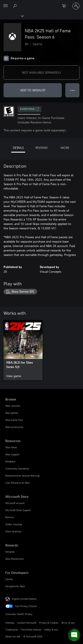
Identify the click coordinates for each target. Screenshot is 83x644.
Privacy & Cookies (49, 623)
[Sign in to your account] (76, 6)
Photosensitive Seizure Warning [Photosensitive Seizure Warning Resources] (22, 476)
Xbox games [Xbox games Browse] (12, 413)
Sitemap (10, 623)
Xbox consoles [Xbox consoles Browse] (13, 406)
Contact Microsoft (27, 623)
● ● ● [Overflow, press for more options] (72, 90)
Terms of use (68, 623)
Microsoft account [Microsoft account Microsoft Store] (15, 503)
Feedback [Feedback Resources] (10, 461)
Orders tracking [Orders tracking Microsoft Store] (14, 524)
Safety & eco (51, 630)
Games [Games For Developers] (9, 579)
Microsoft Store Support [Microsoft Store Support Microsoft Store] (18, 510)
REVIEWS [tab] (41, 148)
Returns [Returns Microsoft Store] (10, 517)
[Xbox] (12, 16)
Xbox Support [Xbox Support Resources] (12, 454)
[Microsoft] (41, 3)
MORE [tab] (65, 148)
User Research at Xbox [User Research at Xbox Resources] (17, 483)
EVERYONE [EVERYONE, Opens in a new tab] (30, 109)
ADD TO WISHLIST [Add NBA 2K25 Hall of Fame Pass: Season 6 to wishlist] (33, 90)
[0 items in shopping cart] (65, 6)
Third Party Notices (31, 630)
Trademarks (12, 630)
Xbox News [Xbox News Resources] (11, 447)
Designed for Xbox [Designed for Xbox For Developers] (15, 586)
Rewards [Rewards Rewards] (10, 552)
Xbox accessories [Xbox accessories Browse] (14, 427)
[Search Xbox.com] (15, 6)
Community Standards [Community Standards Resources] (17, 469)
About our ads (13, 636)
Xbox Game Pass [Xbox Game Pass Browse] (14, 420)
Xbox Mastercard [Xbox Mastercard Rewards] (14, 559)
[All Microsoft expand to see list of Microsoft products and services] (6, 6)
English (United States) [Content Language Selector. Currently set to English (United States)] (24, 599)
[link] (23, 350)
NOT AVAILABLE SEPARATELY (41, 72)
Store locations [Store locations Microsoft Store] (13, 531)
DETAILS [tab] (18, 148)
